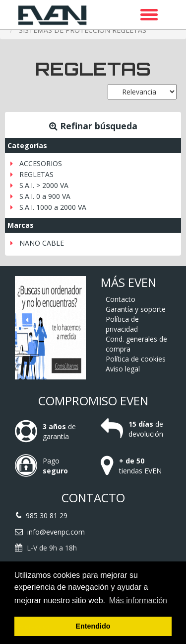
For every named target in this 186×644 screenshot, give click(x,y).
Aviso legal (123, 369)
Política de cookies (136, 359)
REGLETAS (36, 174)
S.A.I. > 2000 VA (44, 185)
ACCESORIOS (41, 163)
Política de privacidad (122, 324)
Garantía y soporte (136, 309)
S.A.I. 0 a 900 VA (45, 196)
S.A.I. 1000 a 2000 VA (53, 207)
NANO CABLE (42, 243)
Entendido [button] (93, 626)
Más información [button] (138, 600)
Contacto (121, 299)
